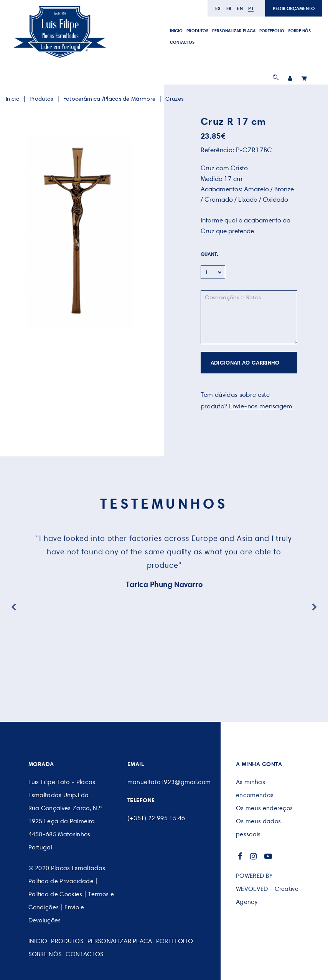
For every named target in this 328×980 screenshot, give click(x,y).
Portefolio (272, 31)
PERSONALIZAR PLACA (234, 31)
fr (229, 8)
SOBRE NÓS (299, 31)
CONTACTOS (182, 42)
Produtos (197, 31)
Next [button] (315, 607)
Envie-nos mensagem (261, 406)
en (240, 8)
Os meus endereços (264, 808)
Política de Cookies (55, 894)
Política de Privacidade (61, 881)
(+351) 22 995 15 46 (156, 818)
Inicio (176, 31)
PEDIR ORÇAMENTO (294, 8)
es (218, 8)
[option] (79, 232)
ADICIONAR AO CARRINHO (245, 363)
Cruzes (174, 99)
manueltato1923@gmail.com (169, 782)
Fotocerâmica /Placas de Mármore (109, 99)
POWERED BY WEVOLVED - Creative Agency (267, 889)
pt (251, 8)
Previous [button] (13, 607)
